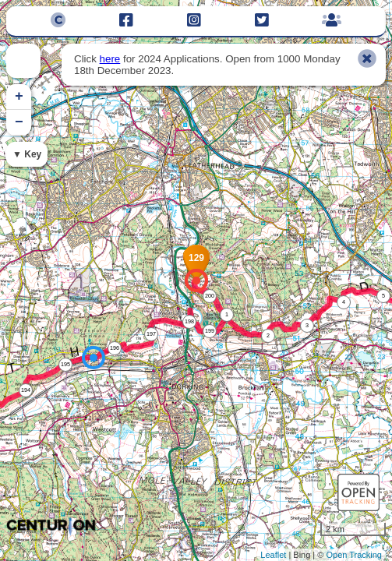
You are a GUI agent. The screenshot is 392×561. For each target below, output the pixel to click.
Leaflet (273, 555)
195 (65, 364)
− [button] (19, 122)
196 (115, 348)
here (110, 59)
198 (189, 321)
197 (151, 334)
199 (210, 331)
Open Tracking (354, 555)
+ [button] (19, 97)
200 (210, 296)
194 (26, 390)
